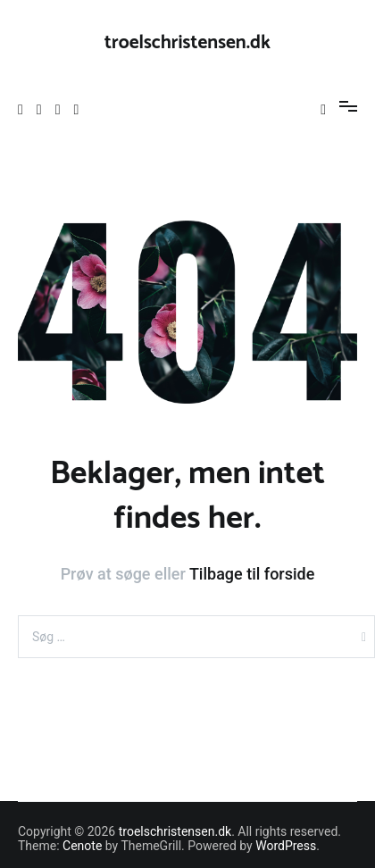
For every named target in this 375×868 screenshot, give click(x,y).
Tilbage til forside (252, 574)
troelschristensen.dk (187, 43)
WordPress (286, 846)
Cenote (82, 846)
